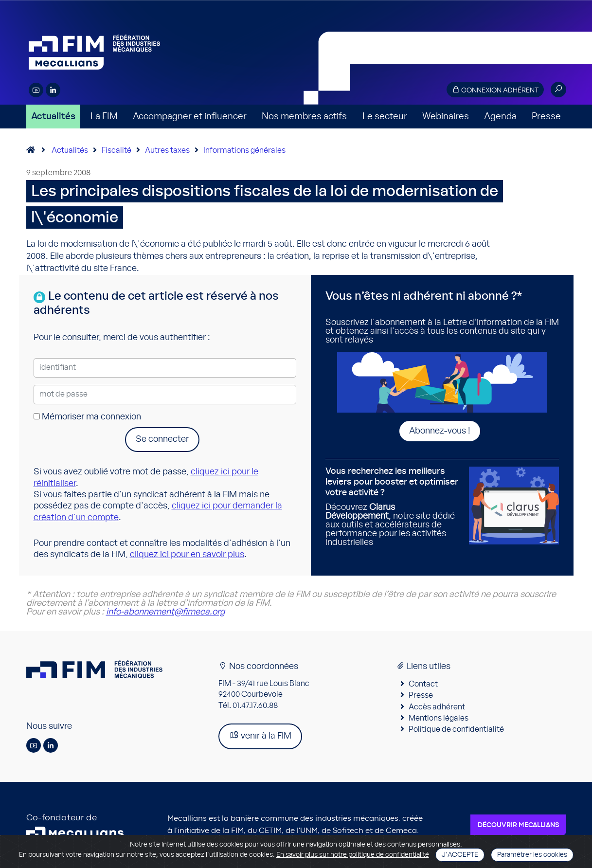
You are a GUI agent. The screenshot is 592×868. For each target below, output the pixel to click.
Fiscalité (117, 150)
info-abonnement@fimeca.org (165, 612)
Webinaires (446, 117)
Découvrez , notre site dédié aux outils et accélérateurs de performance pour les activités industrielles (394, 507)
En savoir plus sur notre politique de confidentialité (353, 855)
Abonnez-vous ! (440, 431)
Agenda (500, 117)
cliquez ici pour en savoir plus (187, 555)
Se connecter (162, 439)
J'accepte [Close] (460, 855)
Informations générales (244, 150)
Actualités (53, 117)
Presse (546, 117)
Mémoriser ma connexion (87, 417)
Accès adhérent (437, 707)
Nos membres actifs (304, 117)
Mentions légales (439, 718)
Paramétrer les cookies (532, 855)
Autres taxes (167, 150)
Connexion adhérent (495, 90)
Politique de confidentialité (456, 729)
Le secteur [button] (385, 117)
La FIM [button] (104, 117)
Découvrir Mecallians (518, 825)
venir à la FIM (260, 735)
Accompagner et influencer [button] (190, 117)
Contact (423, 684)
